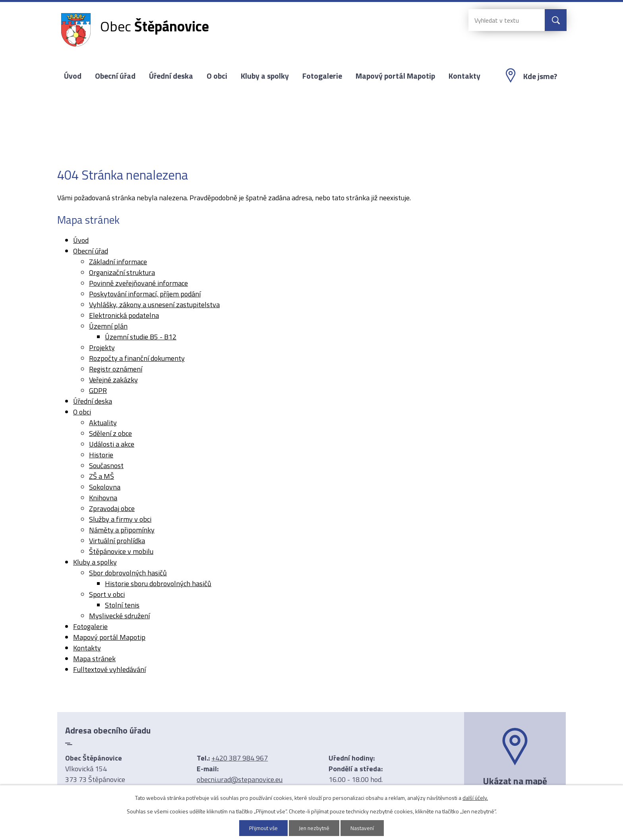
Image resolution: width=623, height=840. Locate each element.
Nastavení (364, 828)
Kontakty (464, 76)
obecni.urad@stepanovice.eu (240, 779)
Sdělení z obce (110, 433)
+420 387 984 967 (240, 758)
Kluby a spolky (265, 76)
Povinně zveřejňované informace (138, 283)
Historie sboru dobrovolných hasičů (158, 584)
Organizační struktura (122, 272)
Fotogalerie (322, 76)
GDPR (98, 390)
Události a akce (112, 444)
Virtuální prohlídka (117, 541)
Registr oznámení (116, 369)
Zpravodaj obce (112, 508)
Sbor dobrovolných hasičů (128, 573)
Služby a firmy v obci (120, 519)
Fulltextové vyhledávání (109, 669)
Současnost (106, 465)
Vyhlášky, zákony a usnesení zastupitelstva (154, 305)
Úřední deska (171, 76)
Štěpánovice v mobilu (121, 551)
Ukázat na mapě (515, 781)
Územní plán (108, 326)
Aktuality (103, 423)
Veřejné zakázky (113, 380)
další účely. (475, 797)
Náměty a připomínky (122, 530)
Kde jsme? (540, 76)
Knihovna (103, 498)
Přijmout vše (263, 828)
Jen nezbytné (314, 828)
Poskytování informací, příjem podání (145, 294)
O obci (217, 76)
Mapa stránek (94, 659)
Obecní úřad (115, 76)
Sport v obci (107, 594)
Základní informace (118, 262)
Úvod (73, 76)
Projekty (102, 347)
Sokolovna (105, 487)
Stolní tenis (122, 605)
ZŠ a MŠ (102, 476)
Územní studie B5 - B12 (141, 337)
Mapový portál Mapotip (395, 76)
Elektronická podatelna (124, 315)
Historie (101, 455)
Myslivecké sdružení (119, 616)
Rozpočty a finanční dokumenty (137, 358)
